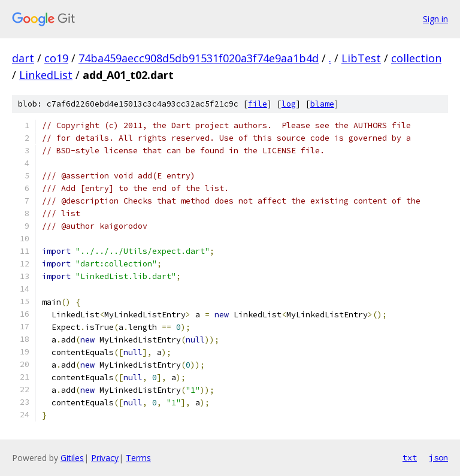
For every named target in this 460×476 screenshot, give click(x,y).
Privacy (105, 458)
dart (23, 58)
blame (322, 104)
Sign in (435, 19)
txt (410, 457)
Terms (138, 458)
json (438, 457)
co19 (56, 58)
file (258, 104)
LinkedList (46, 75)
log (289, 104)
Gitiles (72, 458)
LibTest (361, 58)
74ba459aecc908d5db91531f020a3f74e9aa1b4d (199, 58)
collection (416, 58)
